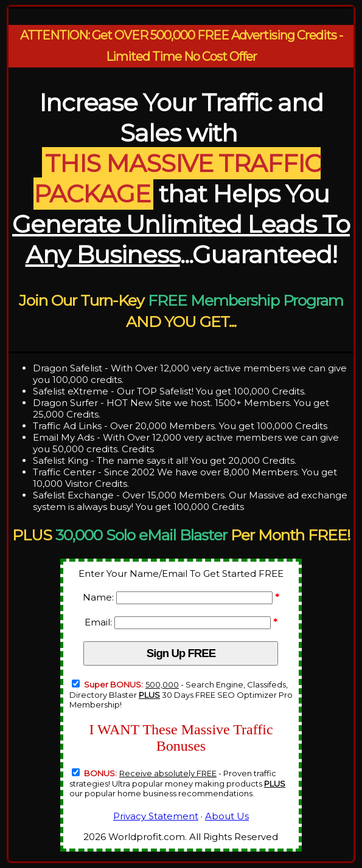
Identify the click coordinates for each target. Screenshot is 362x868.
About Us (227, 816)
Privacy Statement (156, 816)
